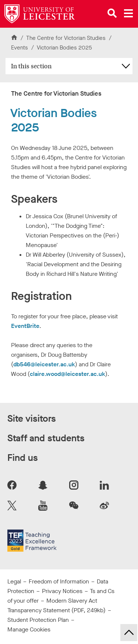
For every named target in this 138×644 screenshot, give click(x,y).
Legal (14, 581)
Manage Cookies (29, 629)
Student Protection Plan (38, 620)
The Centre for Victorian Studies (66, 38)
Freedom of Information (59, 581)
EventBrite (25, 326)
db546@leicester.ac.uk (44, 364)
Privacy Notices (62, 591)
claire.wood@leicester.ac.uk (68, 374)
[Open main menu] (128, 13)
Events (20, 48)
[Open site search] (112, 13)
